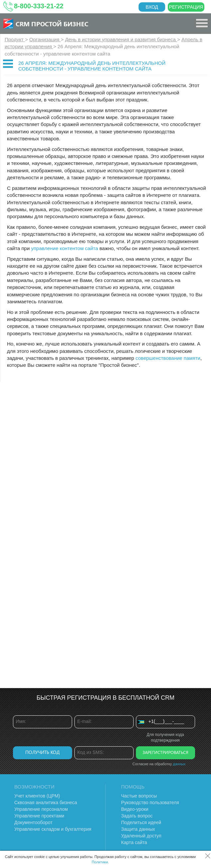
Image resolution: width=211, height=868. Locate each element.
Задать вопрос (137, 816)
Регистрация (186, 7)
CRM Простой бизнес (52, 24)
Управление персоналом (41, 809)
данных (179, 764)
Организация (45, 39)
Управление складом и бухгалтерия (53, 829)
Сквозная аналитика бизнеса (46, 802)
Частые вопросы (139, 796)
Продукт (15, 39)
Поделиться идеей (141, 822)
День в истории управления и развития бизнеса (121, 39)
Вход (152, 7)
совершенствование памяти (168, 358)
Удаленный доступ (141, 836)
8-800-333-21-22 (39, 6)
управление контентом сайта (64, 248)
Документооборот (33, 822)
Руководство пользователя (150, 802)
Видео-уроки (135, 809)
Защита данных (138, 829)
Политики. (100, 862)
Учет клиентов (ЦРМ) (37, 796)
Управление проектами (39, 816)
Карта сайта (134, 842)
